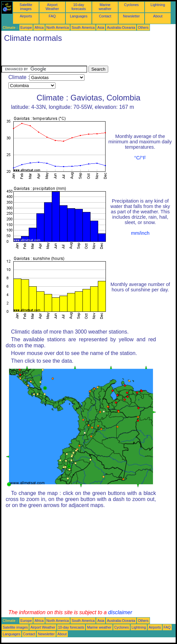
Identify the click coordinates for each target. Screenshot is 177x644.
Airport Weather (52, 7)
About (158, 16)
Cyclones (132, 5)
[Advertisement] (79, 56)
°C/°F (140, 158)
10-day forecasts (79, 7)
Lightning (158, 5)
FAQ (52, 16)
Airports (26, 16)
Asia (101, 27)
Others (143, 27)
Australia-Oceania (121, 27)
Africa (39, 27)
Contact (105, 16)
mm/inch (140, 233)
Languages (79, 16)
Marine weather (105, 7)
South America (83, 27)
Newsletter (131, 16)
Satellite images (26, 7)
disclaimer (120, 612)
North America (58, 27)
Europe (26, 27)
